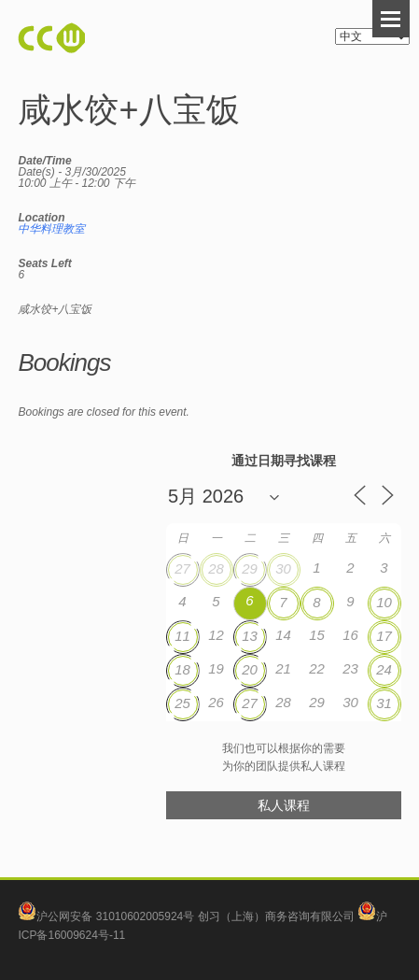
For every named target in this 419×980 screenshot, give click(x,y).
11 (182, 636)
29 (250, 568)
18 (182, 669)
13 (250, 636)
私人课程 (284, 805)
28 (216, 568)
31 (384, 703)
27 (182, 568)
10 (384, 602)
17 (384, 636)
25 (182, 703)
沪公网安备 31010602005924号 (115, 916)
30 (283, 568)
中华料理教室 (51, 229)
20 (250, 669)
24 (384, 669)
